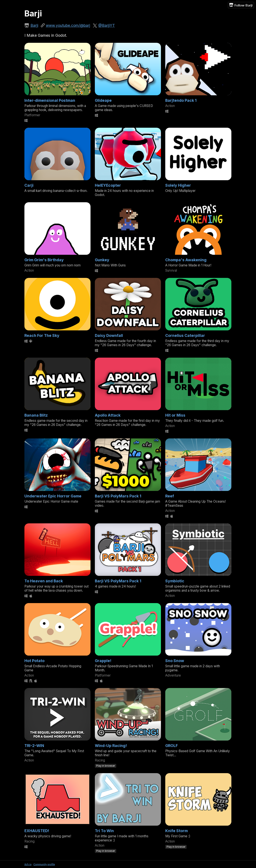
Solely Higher (178, 185)
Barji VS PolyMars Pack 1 (118, 496)
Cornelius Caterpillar (185, 335)
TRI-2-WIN (34, 746)
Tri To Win (104, 831)
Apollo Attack (108, 415)
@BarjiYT (107, 25)
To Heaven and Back (44, 581)
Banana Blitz (36, 415)
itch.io (28, 864)
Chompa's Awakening (186, 260)
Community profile (44, 864)
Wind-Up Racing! (111, 746)
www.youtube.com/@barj (68, 25)
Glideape (103, 100)
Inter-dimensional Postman (50, 100)
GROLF (172, 746)
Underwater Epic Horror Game (53, 496)
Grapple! (103, 661)
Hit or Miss (175, 415)
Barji (34, 25)
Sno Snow (175, 661)
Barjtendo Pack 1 (181, 100)
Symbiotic (175, 581)
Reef (170, 496)
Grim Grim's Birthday (44, 260)
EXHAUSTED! (37, 831)
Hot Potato (34, 661)
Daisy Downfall (109, 335)
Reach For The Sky (42, 335)
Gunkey (102, 260)
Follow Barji (241, 5)
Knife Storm (176, 831)
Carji (29, 185)
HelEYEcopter (108, 185)
